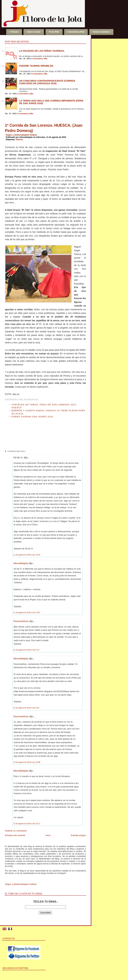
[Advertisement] (17, 431)
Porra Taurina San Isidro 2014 (32, 417)
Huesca (19, 140)
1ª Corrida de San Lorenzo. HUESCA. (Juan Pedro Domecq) (44, 128)
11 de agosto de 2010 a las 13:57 (27, 612)
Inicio (48, 835)
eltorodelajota (21, 563)
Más (46, 59)
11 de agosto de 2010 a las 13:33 (27, 555)
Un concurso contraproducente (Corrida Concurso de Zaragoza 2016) (47, 82)
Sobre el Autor (34, 32)
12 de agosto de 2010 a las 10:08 (27, 762)
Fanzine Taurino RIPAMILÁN (36, 66)
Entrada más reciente (15, 835)
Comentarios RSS (76, 32)
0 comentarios (37, 59)
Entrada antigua (78, 835)
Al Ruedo (14, 32)
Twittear (33, 135)
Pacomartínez (21, 621)
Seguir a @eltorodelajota (17, 135)
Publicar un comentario (16, 831)
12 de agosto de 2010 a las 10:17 (27, 824)
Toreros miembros (101, 32)
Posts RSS (54, 32)
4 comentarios (23, 94)
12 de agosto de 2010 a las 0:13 (26, 650)
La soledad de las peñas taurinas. (42, 51)
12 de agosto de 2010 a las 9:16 (26, 708)
